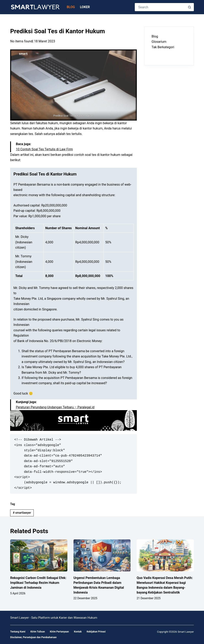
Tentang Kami (18, 632)
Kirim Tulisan (38, 632)
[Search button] (190, 7)
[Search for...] (160, 7)
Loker (85, 7)
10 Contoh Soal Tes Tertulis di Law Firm (44, 149)
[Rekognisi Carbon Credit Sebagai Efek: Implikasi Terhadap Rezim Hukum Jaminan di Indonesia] (39, 555)
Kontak (78, 632)
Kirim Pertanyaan (59, 632)
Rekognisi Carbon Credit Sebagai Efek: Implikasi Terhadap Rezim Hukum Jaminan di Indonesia (38, 583)
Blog (71, 7)
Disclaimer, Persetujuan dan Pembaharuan (33, 637)
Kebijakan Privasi (96, 632)
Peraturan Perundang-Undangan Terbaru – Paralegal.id (55, 407)
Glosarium (159, 42)
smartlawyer (22, 513)
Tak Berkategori (163, 47)
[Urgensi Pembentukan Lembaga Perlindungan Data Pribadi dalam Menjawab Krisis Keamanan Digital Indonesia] (102, 555)
